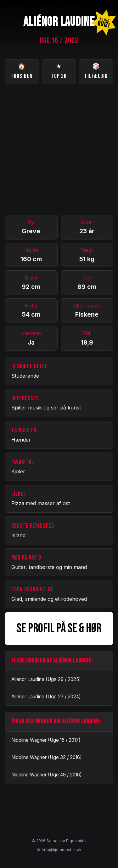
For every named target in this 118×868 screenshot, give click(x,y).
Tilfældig (96, 71)
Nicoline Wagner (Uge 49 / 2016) (47, 775)
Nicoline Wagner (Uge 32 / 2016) (47, 757)
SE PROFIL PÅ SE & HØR (59, 628)
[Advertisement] (59, 150)
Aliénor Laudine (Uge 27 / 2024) (46, 697)
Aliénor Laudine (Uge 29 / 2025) (46, 679)
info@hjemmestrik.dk (59, 850)
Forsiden (22, 71)
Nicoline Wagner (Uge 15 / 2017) (46, 740)
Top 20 (59, 71)
